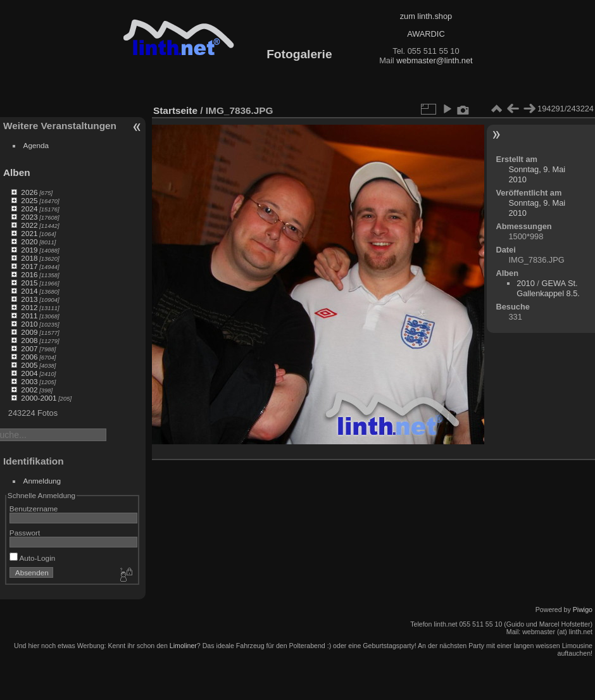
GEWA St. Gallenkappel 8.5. (548, 288)
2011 (29, 316)
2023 (29, 217)
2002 (29, 390)
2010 (29, 324)
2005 (29, 365)
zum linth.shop (426, 16)
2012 (29, 307)
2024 (29, 209)
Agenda (36, 145)
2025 (29, 200)
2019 (29, 250)
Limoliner (183, 646)
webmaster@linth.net (434, 60)
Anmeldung (42, 481)
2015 (29, 283)
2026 (29, 192)
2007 (29, 348)
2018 (29, 258)
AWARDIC (426, 34)
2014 (29, 291)
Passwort (25, 533)
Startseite (175, 110)
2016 (29, 274)
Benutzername (34, 509)
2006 (29, 357)
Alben (17, 172)
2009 (29, 332)
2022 (29, 225)
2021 (29, 233)
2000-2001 (39, 398)
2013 (29, 299)
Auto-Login (33, 558)
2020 (29, 241)
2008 (29, 340)
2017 (29, 266)
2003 (29, 381)
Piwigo (583, 609)
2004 (29, 373)
